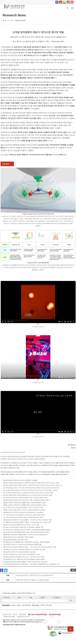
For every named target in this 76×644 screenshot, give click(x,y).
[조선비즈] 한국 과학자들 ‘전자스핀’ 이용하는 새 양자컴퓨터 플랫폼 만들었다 (27, 530)
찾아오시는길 (7, 614)
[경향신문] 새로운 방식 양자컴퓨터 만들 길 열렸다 (19, 537)
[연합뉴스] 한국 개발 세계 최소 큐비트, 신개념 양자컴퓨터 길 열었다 (24, 510)
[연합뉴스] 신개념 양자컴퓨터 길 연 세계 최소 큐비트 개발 (21, 525)
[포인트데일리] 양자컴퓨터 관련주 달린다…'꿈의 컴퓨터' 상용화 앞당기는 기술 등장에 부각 (31, 564)
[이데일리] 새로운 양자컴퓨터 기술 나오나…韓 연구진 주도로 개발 (24, 557)
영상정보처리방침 (9, 617)
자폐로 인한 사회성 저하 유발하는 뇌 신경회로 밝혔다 (32, 580)
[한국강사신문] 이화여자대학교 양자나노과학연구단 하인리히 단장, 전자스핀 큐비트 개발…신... (33, 485)
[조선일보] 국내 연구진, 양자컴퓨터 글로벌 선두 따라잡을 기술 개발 (24, 549)
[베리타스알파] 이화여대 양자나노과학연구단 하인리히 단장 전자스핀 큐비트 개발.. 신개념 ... (32, 483)
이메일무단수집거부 (23, 617)
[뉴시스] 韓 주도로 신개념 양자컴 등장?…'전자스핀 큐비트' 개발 (23, 507)
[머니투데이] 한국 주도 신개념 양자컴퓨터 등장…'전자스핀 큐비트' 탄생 (25, 498)
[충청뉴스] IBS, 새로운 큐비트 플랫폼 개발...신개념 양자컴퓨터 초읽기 (25, 503)
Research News (20, 20)
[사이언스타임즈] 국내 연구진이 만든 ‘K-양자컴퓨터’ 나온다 (22, 554)
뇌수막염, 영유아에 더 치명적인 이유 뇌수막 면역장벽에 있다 (35, 575)
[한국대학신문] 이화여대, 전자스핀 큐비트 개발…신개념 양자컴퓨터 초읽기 (27, 500)
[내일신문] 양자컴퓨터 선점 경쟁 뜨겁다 (16, 540)
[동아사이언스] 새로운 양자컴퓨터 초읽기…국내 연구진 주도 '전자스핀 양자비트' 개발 (30, 547)
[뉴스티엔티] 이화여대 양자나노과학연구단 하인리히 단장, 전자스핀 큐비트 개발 (28, 493)
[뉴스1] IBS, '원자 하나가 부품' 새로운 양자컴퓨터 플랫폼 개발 (23, 544)
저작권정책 (23, 614)
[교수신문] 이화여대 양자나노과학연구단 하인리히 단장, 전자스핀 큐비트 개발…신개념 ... (31, 490)
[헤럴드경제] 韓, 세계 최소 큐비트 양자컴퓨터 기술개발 (20, 480)
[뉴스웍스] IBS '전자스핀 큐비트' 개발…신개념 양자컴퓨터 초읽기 (24, 517)
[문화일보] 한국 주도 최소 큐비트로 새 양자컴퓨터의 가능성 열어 (23, 512)
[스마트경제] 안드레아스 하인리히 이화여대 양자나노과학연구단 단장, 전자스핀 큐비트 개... (32, 488)
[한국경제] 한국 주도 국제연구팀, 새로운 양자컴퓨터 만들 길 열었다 (24, 559)
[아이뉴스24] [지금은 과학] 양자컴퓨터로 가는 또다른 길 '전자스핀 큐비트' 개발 (28, 495)
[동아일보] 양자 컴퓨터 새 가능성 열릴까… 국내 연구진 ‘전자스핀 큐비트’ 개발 (27, 520)
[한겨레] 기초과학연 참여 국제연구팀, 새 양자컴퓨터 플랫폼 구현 (23, 527)
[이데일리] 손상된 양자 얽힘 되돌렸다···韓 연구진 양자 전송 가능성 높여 (25, 562)
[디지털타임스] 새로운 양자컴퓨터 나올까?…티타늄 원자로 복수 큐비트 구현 (27, 522)
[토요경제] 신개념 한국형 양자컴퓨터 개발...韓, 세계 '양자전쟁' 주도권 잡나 (26, 532)
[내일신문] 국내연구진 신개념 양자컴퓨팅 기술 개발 (19, 552)
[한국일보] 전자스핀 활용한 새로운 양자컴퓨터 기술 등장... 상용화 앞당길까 (27, 542)
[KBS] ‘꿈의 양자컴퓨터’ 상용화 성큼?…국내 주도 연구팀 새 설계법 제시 (26, 535)
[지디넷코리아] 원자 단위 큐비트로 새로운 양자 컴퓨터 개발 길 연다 (24, 515)
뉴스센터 (11, 20)
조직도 (15, 614)
